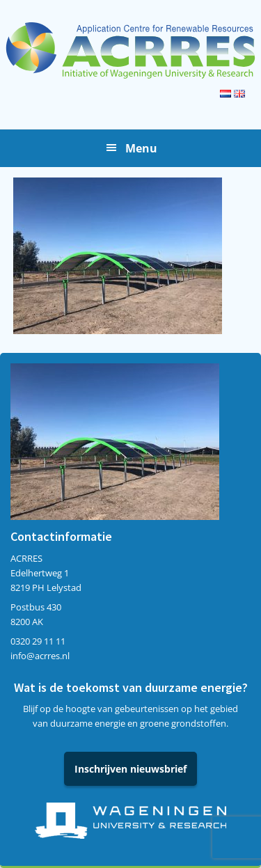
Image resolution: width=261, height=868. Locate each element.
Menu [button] (141, 148)
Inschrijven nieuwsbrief (130, 769)
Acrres (130, 50)
